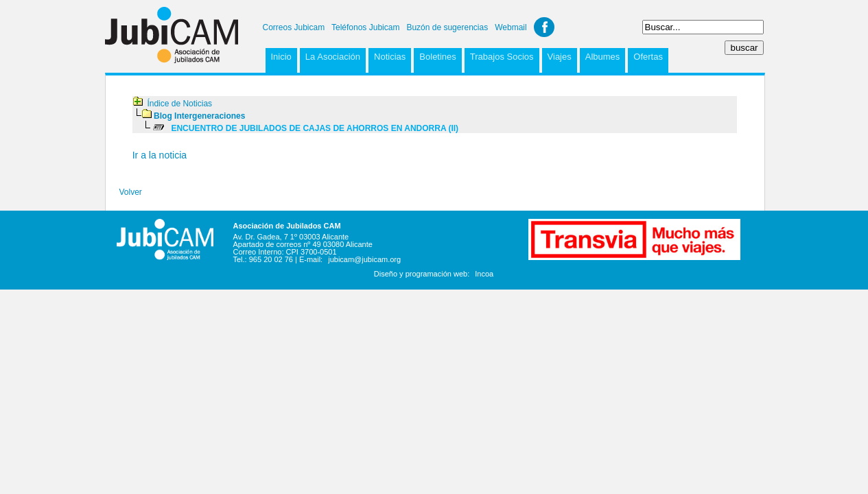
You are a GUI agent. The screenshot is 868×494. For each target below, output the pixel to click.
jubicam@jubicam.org (364, 259)
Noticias (390, 57)
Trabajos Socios (502, 57)
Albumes (603, 57)
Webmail (511, 27)
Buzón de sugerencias (447, 27)
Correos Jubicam (294, 27)
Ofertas (648, 57)
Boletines (437, 57)
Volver (131, 192)
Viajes (560, 57)
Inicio (281, 57)
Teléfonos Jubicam (365, 27)
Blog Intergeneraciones (199, 116)
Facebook (544, 27)
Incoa (484, 274)
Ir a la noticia (160, 155)
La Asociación (333, 57)
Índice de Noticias (179, 104)
